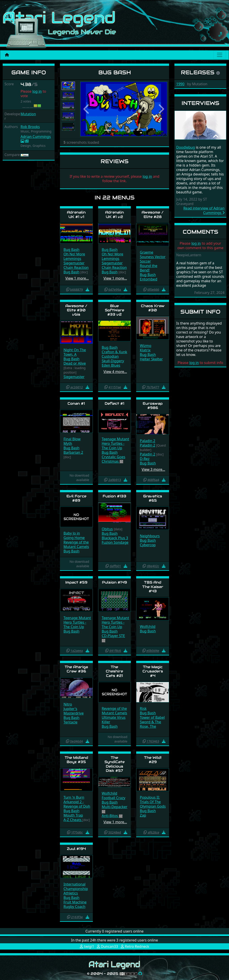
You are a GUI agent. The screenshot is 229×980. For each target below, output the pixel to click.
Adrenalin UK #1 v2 (114, 214)
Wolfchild (148, 627)
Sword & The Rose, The (150, 724)
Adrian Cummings (36, 137)
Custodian (110, 356)
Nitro (68, 704)
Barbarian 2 (73, 452)
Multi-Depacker (115, 807)
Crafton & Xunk (114, 352)
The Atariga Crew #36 (76, 669)
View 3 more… (153, 469)
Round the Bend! (148, 268)
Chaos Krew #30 (153, 308)
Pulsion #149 (114, 582)
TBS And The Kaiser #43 (153, 587)
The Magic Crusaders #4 (153, 671)
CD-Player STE (113, 636)
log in (37, 91)
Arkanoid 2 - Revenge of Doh (77, 804)
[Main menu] (220, 55)
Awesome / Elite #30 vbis (76, 310)
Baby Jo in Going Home (74, 535)
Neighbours (150, 536)
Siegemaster (74, 263)
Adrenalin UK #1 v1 (76, 214)
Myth (68, 443)
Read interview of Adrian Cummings (204, 210)
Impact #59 (76, 582)
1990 (180, 84)
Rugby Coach (74, 907)
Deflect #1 (114, 403)
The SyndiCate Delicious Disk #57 (114, 764)
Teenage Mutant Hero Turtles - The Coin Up (116, 443)
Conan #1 (76, 403)
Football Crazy (114, 798)
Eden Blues (111, 365)
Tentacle (70, 722)
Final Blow (72, 439)
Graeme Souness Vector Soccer (153, 257)
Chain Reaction (76, 267)
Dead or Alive (75, 363)
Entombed (148, 279)
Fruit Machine (75, 902)
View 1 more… (77, 278)
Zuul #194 (76, 849)
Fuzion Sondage (115, 542)
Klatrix (145, 350)
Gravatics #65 (153, 498)
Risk (143, 708)
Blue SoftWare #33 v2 (114, 310)
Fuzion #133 (114, 496)
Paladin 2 (147, 441)
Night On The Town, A (75, 352)
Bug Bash (71, 250)
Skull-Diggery (113, 361)
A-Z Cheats (73, 820)
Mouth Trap (73, 815)
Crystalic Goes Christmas (113, 459)
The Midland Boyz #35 (76, 760)
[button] (87, 109)
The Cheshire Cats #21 (114, 671)
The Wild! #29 (153, 760)
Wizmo (145, 346)
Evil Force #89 (76, 498)
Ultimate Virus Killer (114, 720)
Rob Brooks (30, 127)
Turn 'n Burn (74, 797)
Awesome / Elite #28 (153, 214)
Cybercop (148, 545)
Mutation (28, 114)
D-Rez (145, 459)
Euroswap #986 (153, 406)
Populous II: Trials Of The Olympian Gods (153, 802)
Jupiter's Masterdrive (74, 711)
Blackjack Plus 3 (115, 538)
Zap (143, 815)
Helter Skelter (151, 359)
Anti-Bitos (110, 816)
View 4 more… (115, 372)
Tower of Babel (152, 717)
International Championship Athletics (76, 889)
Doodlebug (186, 147)
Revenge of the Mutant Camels (76, 544)
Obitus (107, 529)
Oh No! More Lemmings (74, 256)
